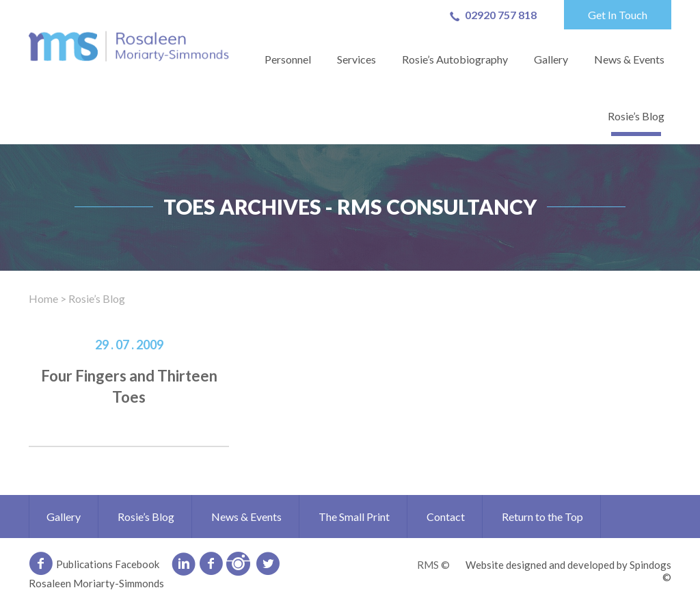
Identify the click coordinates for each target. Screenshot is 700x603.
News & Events (629, 59)
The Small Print (354, 517)
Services (356, 59)
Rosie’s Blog (636, 116)
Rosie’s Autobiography (455, 59)
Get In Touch (618, 15)
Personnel (288, 59)
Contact (446, 517)
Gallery (551, 59)
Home (43, 298)
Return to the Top (542, 517)
